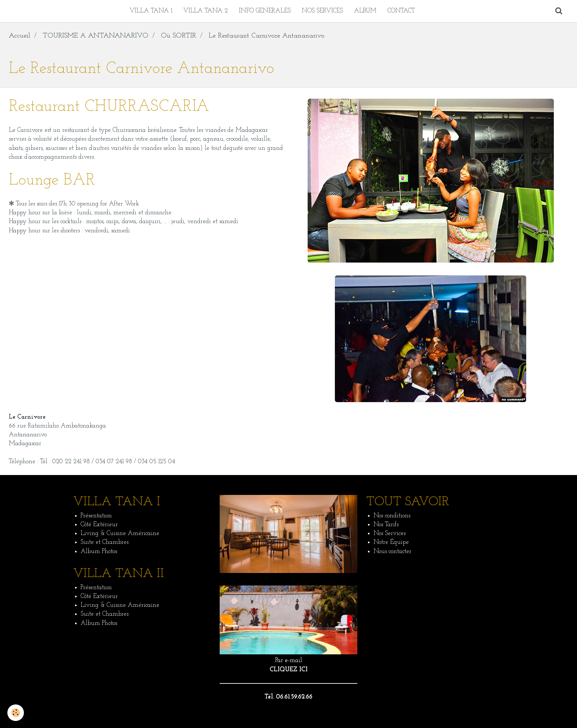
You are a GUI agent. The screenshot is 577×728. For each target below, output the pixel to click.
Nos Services (390, 533)
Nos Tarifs (386, 525)
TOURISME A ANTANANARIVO (95, 36)
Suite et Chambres (105, 542)
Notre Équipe (391, 542)
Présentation (96, 516)
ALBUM (365, 11)
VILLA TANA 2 (206, 11)
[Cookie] (16, 713)
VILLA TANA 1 (151, 11)
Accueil (20, 36)
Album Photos (99, 551)
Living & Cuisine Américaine (120, 533)
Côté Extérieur (99, 525)
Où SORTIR (178, 36)
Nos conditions (392, 516)
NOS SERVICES (322, 11)
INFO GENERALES (265, 11)
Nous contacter (392, 551)
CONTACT (401, 11)
